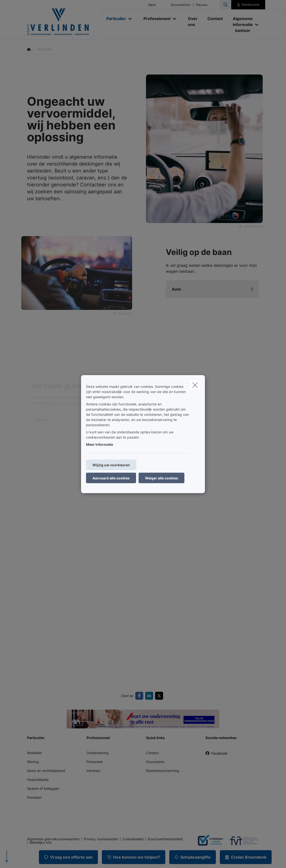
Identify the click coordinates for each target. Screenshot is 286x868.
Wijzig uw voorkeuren (111, 465)
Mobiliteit (34, 753)
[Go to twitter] (160, 696)
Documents (155, 762)
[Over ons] (193, 22)
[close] (195, 385)
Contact (152, 753)
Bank (152, 5)
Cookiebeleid (133, 839)
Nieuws (202, 5)
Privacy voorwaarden (101, 839)
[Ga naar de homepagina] (64, 20)
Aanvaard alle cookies (111, 478)
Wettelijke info (41, 843)
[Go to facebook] (140, 696)
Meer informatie (100, 444)
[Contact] (215, 19)
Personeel (94, 762)
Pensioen (34, 797)
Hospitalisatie (38, 780)
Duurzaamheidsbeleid (165, 839)
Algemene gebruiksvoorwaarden (53, 839)
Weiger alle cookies (161, 478)
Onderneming (98, 753)
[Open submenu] (130, 18)
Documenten (181, 5)
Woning (33, 762)
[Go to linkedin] (150, 696)
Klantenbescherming (163, 771)
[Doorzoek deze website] (226, 5)
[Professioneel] (155, 19)
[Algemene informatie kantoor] (241, 25)
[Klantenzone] (248, 5)
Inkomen (93, 771)
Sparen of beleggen (43, 788)
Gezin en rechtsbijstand (46, 771)
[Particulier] (114, 19)
